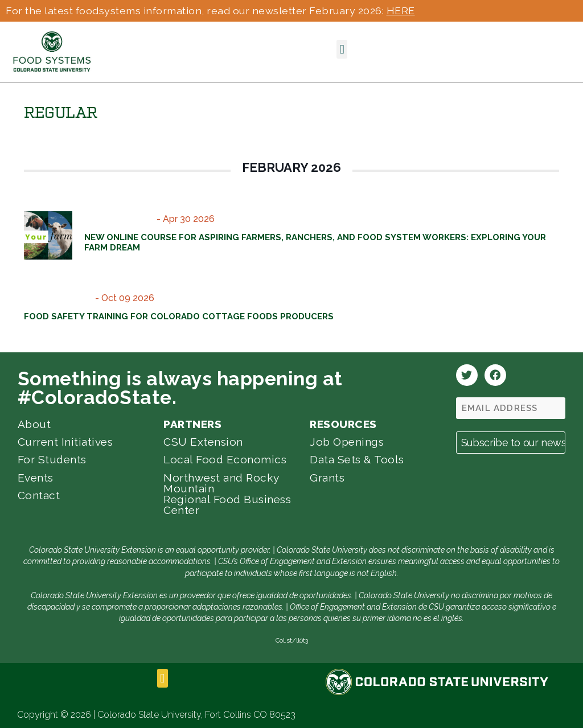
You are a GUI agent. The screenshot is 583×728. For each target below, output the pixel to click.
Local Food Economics (225, 459)
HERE (401, 11)
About (34, 424)
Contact (39, 495)
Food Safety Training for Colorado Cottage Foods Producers (179, 316)
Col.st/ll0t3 (292, 640)
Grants (327, 478)
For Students (52, 459)
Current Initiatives (65, 442)
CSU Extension (203, 442)
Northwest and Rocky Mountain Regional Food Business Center (227, 494)
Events (36, 478)
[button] (342, 49)
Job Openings (347, 442)
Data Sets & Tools (357, 459)
